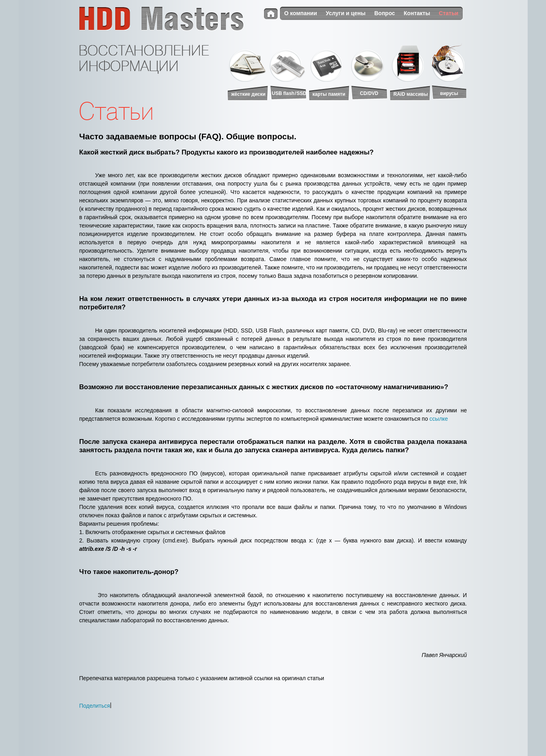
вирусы (449, 93)
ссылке (439, 419)
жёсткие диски (248, 94)
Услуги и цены (346, 13)
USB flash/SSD (289, 93)
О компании (301, 13)
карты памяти (329, 94)
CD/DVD (369, 93)
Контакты (417, 13)
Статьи (448, 13)
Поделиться (95, 706)
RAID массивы (411, 94)
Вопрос (385, 13)
